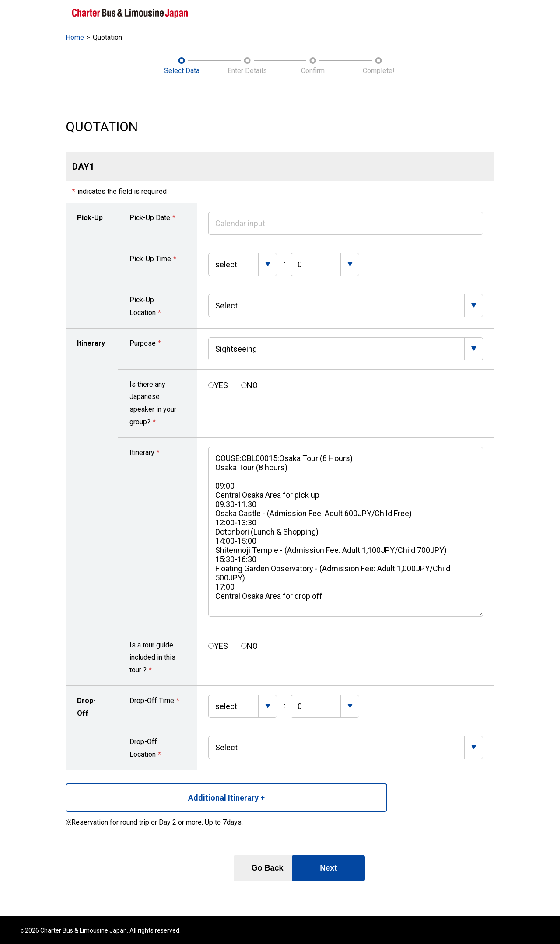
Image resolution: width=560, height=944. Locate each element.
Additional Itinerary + (140, 796)
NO (252, 384)
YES (221, 384)
